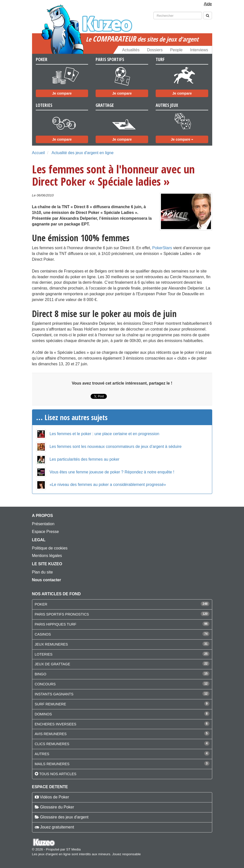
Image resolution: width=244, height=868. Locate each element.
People (176, 50)
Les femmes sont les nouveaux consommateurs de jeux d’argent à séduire (115, 447)
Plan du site (43, 572)
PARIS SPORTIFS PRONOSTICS (62, 614)
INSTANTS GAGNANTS (54, 694)
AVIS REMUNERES (51, 734)
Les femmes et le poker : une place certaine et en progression (104, 434)
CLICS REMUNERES (52, 744)
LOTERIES (44, 654)
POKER (41, 604)
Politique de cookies (50, 548)
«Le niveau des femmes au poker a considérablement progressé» (108, 485)
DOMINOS (43, 714)
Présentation (43, 524)
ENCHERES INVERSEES (56, 724)
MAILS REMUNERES (52, 764)
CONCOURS (45, 684)
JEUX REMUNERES (51, 644)
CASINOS (43, 634)
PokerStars (162, 248)
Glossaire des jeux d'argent (64, 817)
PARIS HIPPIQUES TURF (56, 624)
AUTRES (42, 754)
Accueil (39, 153)
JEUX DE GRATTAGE (53, 664)
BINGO (41, 674)
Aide (208, 4)
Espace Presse (46, 532)
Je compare (62, 93)
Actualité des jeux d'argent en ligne (83, 153)
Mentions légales (47, 556)
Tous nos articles (58, 774)
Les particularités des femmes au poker (84, 459)
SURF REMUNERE (51, 704)
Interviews (199, 50)
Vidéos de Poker (54, 797)
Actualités (131, 50)
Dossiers (155, 50)
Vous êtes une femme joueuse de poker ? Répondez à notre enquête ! (112, 472)
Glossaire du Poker (57, 807)
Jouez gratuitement (57, 827)
